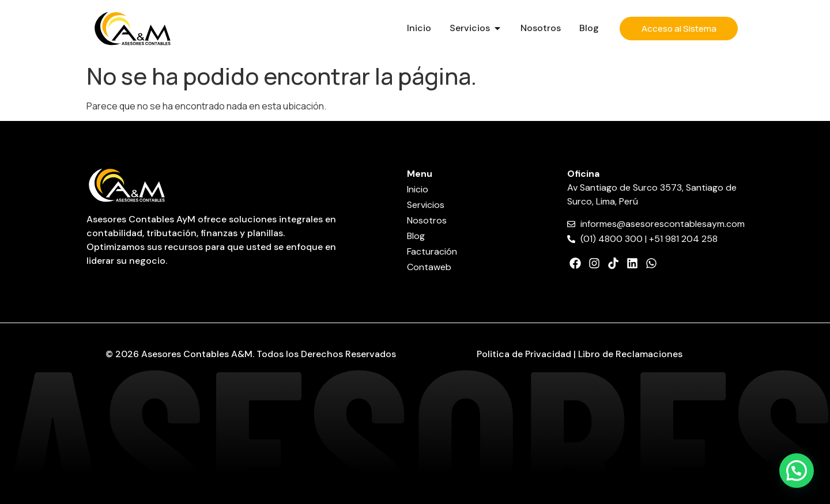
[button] (797, 471)
